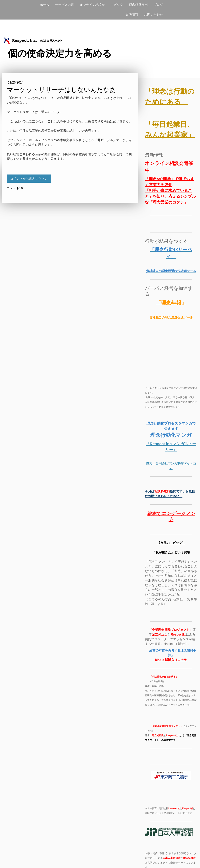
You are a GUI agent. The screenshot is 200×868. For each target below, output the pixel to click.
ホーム (45, 5)
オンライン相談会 (92, 5)
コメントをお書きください (29, 178)
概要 (6, 858)
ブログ (158, 5)
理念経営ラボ (138, 5)
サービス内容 (64, 5)
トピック (117, 5)
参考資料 (132, 15)
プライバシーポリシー (24, 858)
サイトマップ (46, 858)
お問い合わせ (154, 15)
